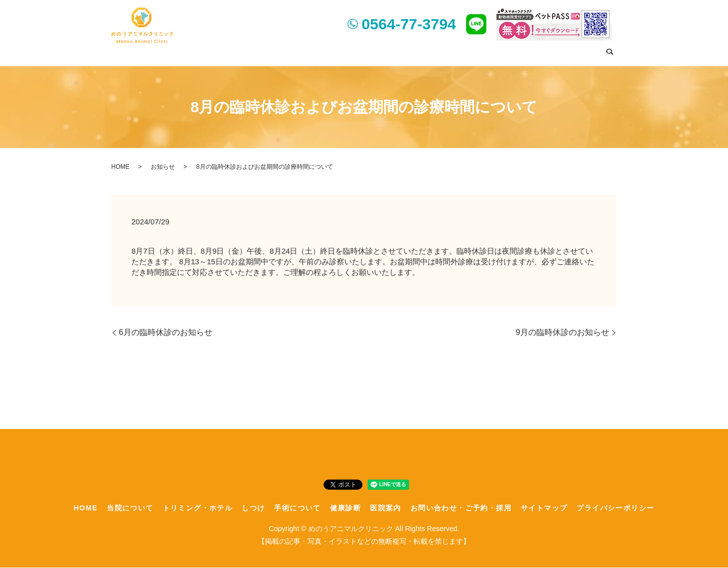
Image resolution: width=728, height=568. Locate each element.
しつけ (353, 53)
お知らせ (163, 167)
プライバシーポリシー (615, 508)
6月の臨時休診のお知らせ (166, 333)
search (609, 54)
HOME (195, 53)
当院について (236, 53)
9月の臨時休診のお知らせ (562, 333)
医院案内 (477, 53)
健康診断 (439, 53)
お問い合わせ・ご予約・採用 (549, 53)
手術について (394, 53)
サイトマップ (544, 508)
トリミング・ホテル (300, 53)
